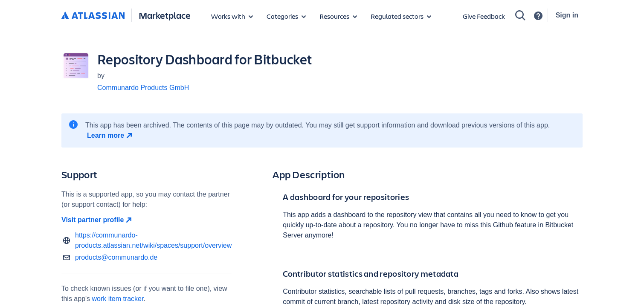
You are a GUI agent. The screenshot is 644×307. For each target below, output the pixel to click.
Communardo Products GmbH (143, 88)
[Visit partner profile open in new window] (146, 220)
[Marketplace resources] (338, 16)
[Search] (520, 15)
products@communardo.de (116, 257)
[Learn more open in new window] (111, 136)
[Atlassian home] (93, 16)
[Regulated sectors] (401, 16)
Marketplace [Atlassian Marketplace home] (165, 15)
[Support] (538, 16)
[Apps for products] (232, 16)
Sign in (567, 15)
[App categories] (286, 16)
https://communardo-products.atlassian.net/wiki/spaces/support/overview (153, 240)
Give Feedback (484, 16)
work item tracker (118, 299)
